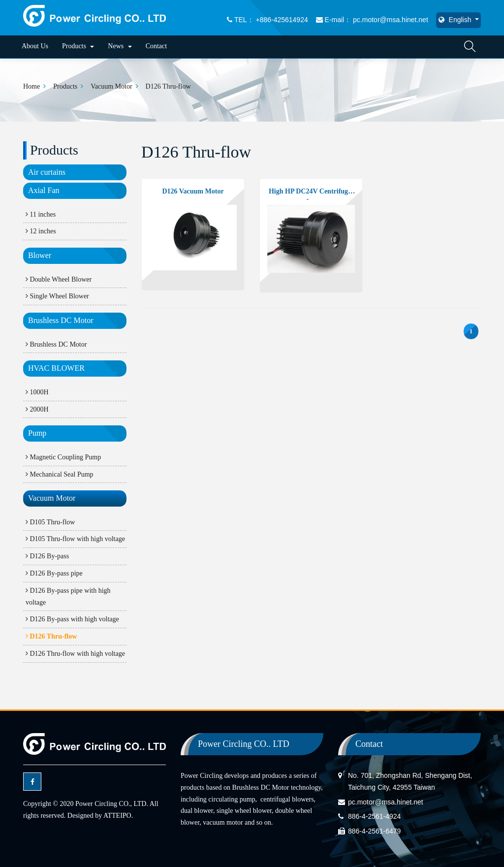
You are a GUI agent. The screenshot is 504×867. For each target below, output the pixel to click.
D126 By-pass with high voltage (72, 619)
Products (78, 46)
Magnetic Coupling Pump (63, 457)
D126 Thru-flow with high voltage (75, 654)
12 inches (41, 231)
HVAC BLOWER (56, 368)
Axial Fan (44, 190)
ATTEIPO (117, 816)
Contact (157, 46)
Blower (40, 255)
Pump (37, 433)
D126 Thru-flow (168, 86)
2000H (37, 409)
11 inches (41, 214)
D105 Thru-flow (50, 522)
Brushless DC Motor (61, 320)
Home (31, 86)
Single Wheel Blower (57, 296)
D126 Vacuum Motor (193, 191)
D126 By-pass (47, 556)
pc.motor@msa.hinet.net (386, 802)
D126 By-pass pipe (54, 573)
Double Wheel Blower (59, 279)
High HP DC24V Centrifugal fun (311, 194)
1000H (37, 392)
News (120, 46)
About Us (35, 46)
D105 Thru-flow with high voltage (75, 539)
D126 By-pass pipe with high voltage (68, 596)
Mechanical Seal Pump (60, 474)
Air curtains (47, 172)
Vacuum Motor (111, 86)
